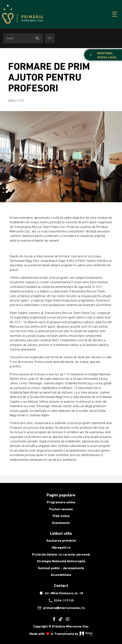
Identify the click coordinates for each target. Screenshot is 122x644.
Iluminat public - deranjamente (61, 568)
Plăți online (61, 516)
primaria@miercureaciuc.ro (61, 608)
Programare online (61, 502)
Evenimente (61, 523)
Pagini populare (61, 495)
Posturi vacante (61, 509)
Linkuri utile (61, 533)
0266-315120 (61, 601)
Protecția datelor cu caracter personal (61, 554)
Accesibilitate (61, 575)
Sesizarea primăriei (61, 541)
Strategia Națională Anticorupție (61, 561)
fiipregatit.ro (61, 547)
